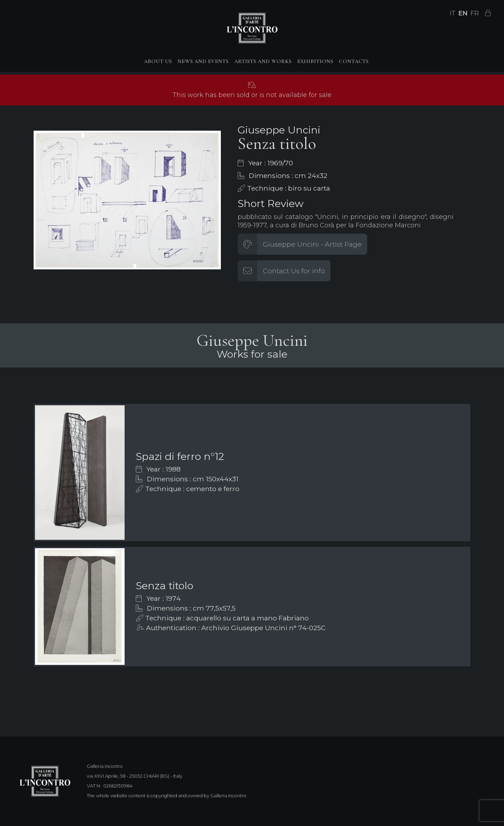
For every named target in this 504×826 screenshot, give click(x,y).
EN (463, 13)
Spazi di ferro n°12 (180, 456)
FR (475, 13)
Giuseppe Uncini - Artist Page (312, 244)
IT (453, 13)
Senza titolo (164, 586)
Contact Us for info (294, 271)
